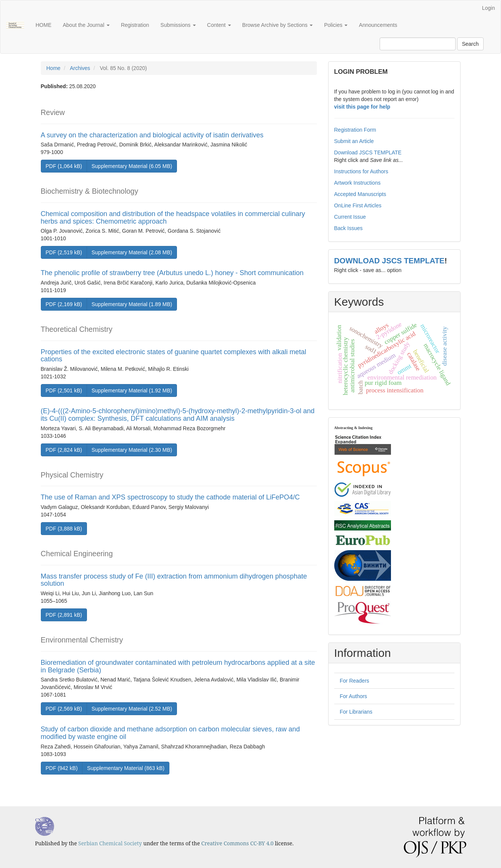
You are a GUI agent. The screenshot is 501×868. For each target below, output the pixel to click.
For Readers (355, 681)
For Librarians (356, 712)
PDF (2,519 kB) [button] (64, 252)
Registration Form (355, 130)
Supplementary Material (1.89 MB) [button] (132, 304)
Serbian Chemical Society (110, 843)
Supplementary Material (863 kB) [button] (126, 768)
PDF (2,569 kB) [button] (64, 709)
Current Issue (350, 217)
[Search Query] (418, 44)
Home (54, 68)
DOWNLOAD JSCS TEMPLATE (389, 261)
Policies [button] (336, 25)
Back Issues (348, 228)
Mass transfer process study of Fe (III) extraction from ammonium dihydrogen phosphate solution (174, 580)
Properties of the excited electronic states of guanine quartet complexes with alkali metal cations (174, 356)
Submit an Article (354, 141)
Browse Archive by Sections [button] (278, 25)
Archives (80, 68)
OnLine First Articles (358, 205)
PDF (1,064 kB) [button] (64, 166)
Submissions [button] (178, 25)
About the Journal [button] (86, 25)
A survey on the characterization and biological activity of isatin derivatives (152, 135)
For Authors (354, 696)
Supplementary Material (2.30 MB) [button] (132, 450)
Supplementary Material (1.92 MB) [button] (132, 390)
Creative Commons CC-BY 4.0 (237, 843)
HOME (43, 25)
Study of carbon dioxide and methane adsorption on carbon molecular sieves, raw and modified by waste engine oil (170, 733)
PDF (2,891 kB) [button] (64, 615)
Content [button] (219, 25)
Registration (135, 25)
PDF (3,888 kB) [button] (64, 529)
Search (470, 44)
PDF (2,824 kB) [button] (64, 450)
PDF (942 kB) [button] (62, 768)
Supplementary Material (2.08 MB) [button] (132, 252)
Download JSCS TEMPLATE (368, 152)
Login (489, 8)
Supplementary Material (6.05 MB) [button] (132, 166)
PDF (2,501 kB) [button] (64, 390)
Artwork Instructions (358, 183)
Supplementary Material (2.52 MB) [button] (132, 709)
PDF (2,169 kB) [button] (64, 304)
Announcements (378, 25)
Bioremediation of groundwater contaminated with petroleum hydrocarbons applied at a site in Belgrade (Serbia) (178, 666)
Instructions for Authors (361, 171)
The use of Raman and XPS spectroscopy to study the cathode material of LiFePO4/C (170, 497)
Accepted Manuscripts (360, 194)
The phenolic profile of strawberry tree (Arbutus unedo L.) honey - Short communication (172, 273)
